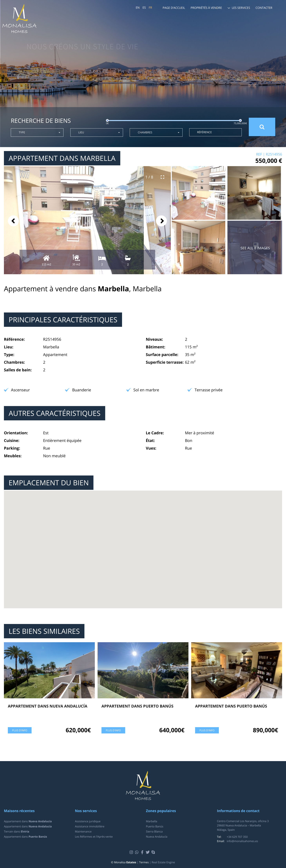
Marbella (152, 821)
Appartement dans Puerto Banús (137, 706)
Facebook (143, 852)
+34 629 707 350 (237, 837)
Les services (241, 8)
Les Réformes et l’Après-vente (94, 837)
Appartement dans (28, 821)
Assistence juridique (88, 821)
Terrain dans (17, 832)
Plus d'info (20, 730)
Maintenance (83, 832)
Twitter (148, 852)
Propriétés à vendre (206, 8)
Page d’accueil (174, 8)
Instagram (132, 852)
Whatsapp (137, 852)
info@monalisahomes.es (243, 841)
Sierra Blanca (154, 832)
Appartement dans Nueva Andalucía (48, 706)
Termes (144, 862)
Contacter (264, 8)
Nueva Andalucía (157, 837)
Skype (154, 852)
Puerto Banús (155, 827)
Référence (204, 132)
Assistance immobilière (90, 827)
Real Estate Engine (163, 862)
